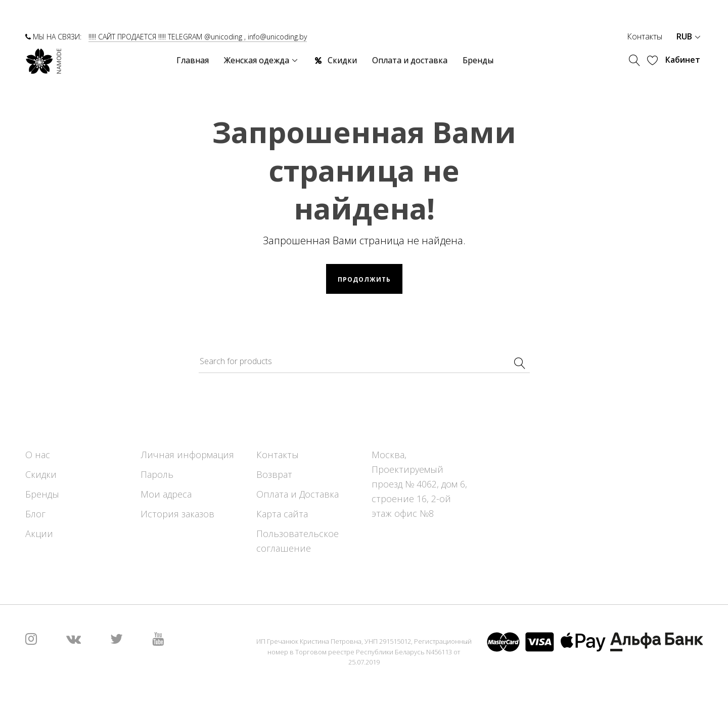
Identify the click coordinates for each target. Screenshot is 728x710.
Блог (35, 514)
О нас (38, 455)
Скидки (41, 474)
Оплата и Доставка (298, 494)
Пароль (157, 474)
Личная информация (187, 455)
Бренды (42, 494)
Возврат (274, 474)
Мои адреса (166, 494)
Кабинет (683, 60)
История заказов (177, 514)
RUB (688, 36)
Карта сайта (282, 514)
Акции (39, 534)
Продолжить (364, 279)
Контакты (645, 36)
